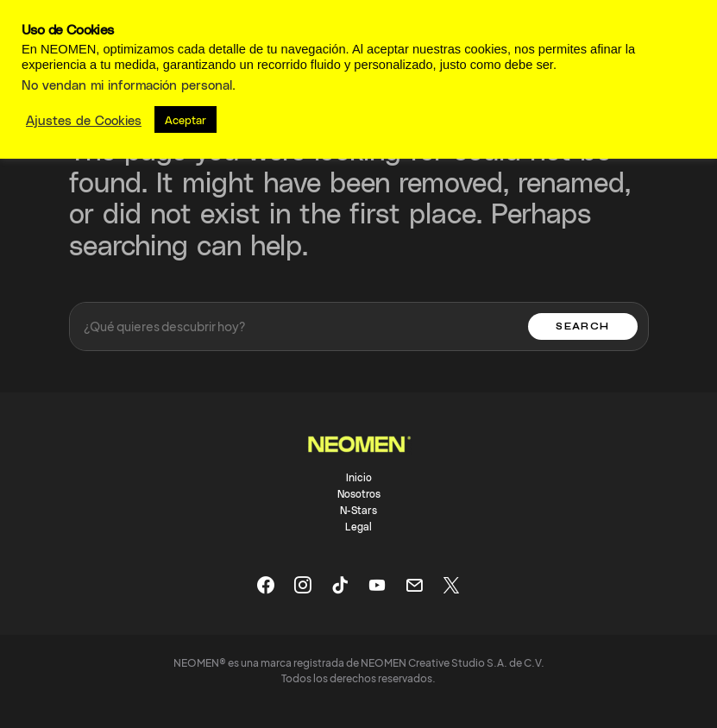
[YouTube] (377, 585)
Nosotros (359, 493)
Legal (358, 526)
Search (582, 326)
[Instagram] (303, 585)
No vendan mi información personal (127, 85)
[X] (451, 585)
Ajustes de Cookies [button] (84, 120)
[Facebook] (266, 585)
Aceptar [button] (186, 119)
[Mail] (414, 585)
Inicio (359, 477)
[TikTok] (340, 585)
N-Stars (358, 510)
